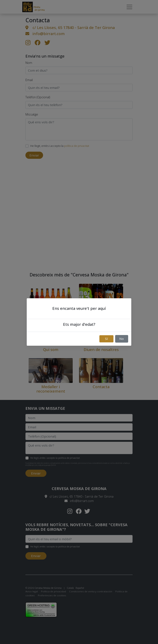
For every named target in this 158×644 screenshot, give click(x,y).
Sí (106, 339)
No (122, 339)
